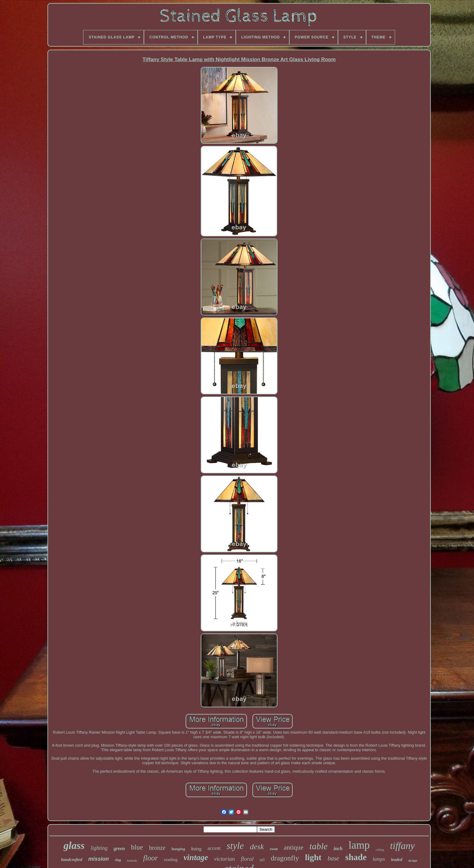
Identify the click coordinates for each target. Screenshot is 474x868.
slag (118, 860)
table (319, 846)
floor (151, 858)
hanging (178, 849)
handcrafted (72, 860)
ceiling (380, 850)
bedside (132, 860)
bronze (157, 848)
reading (171, 860)
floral (247, 859)
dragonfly (285, 858)
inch (338, 848)
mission (99, 859)
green (119, 848)
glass (74, 845)
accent (214, 848)
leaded (396, 860)
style (235, 846)
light (313, 857)
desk (257, 847)
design (413, 860)
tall (262, 860)
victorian (224, 859)
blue (137, 847)
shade (356, 857)
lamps (379, 859)
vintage (196, 857)
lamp (359, 845)
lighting (99, 848)
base (333, 858)
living (196, 849)
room (274, 849)
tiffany (402, 846)
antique (294, 847)
